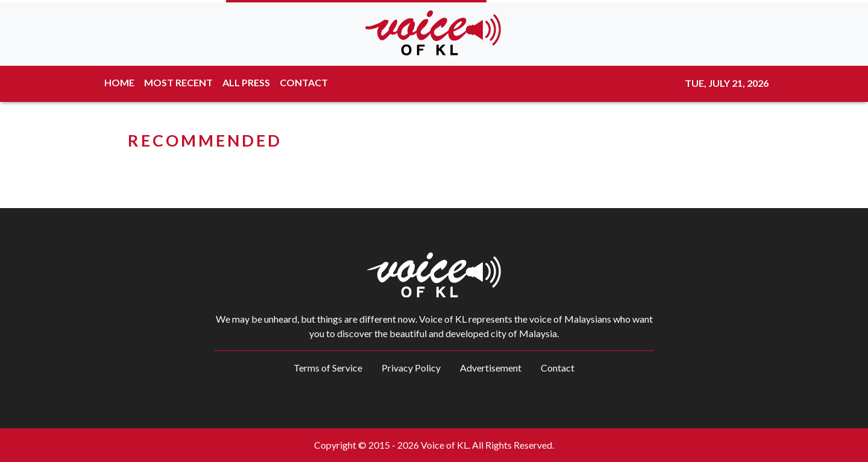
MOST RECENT (178, 82)
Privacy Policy (411, 368)
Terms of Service (328, 368)
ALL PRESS (246, 82)
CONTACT (304, 82)
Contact (558, 368)
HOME (119, 82)
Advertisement (491, 368)
